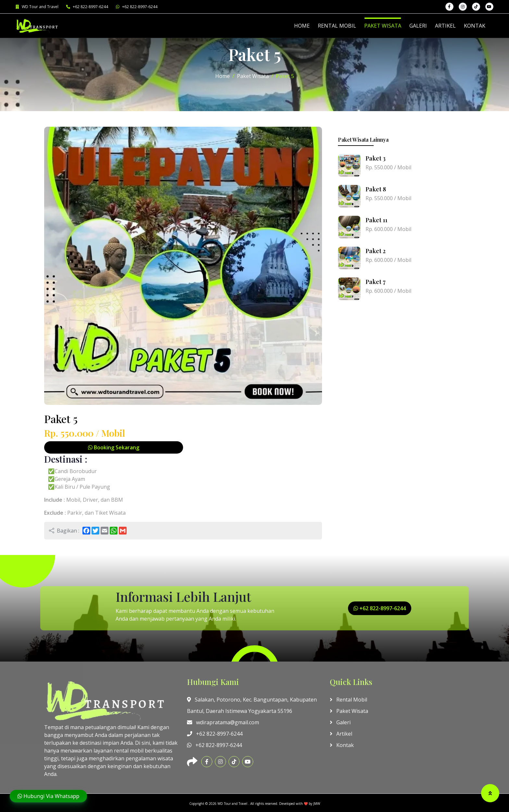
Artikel (341, 734)
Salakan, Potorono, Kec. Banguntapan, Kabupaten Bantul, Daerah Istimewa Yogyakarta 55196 (252, 705)
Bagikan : (64, 531)
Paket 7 (376, 282)
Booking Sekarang (114, 447)
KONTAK (475, 26)
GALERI (418, 26)
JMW (317, 804)
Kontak (342, 745)
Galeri (340, 722)
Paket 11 (376, 220)
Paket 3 (376, 158)
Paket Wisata (253, 76)
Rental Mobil (348, 700)
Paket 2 (376, 251)
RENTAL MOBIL (337, 26)
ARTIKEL (445, 26)
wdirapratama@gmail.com (223, 722)
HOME (302, 26)
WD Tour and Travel (37, 7)
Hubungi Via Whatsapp (48, 796)
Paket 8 (376, 189)
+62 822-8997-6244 (87, 7)
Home (223, 76)
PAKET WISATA (383, 26)
